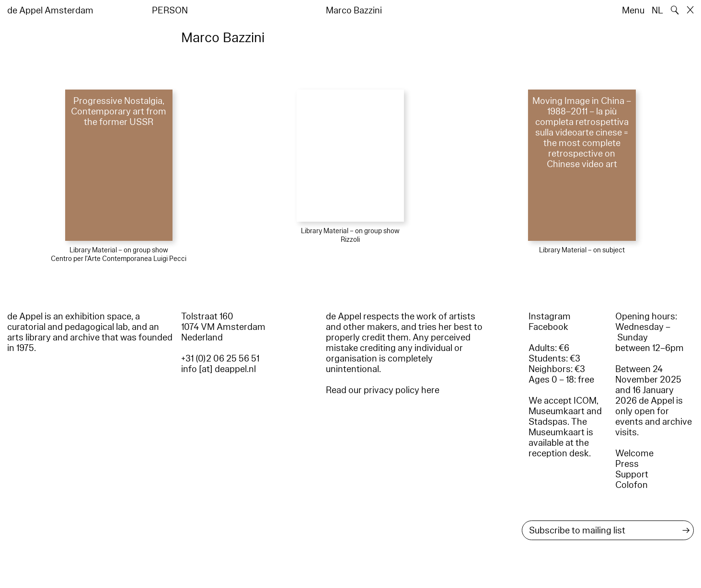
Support (632, 475)
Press (627, 464)
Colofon (632, 485)
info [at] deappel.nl (218, 369)
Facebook (548, 327)
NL (657, 11)
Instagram (550, 317)
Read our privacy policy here (383, 390)
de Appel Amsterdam (50, 11)
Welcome (634, 453)
